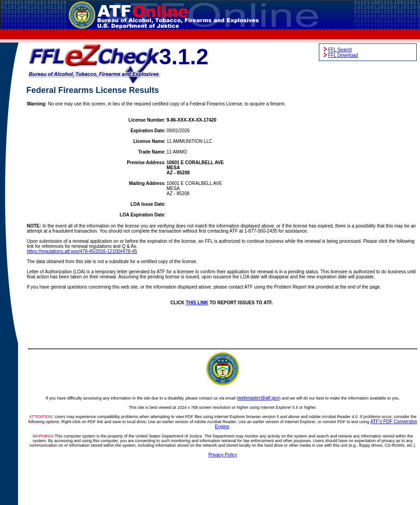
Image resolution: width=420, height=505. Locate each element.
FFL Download (343, 55)
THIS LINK (197, 303)
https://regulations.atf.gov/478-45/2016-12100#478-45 (82, 251)
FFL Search (340, 50)
